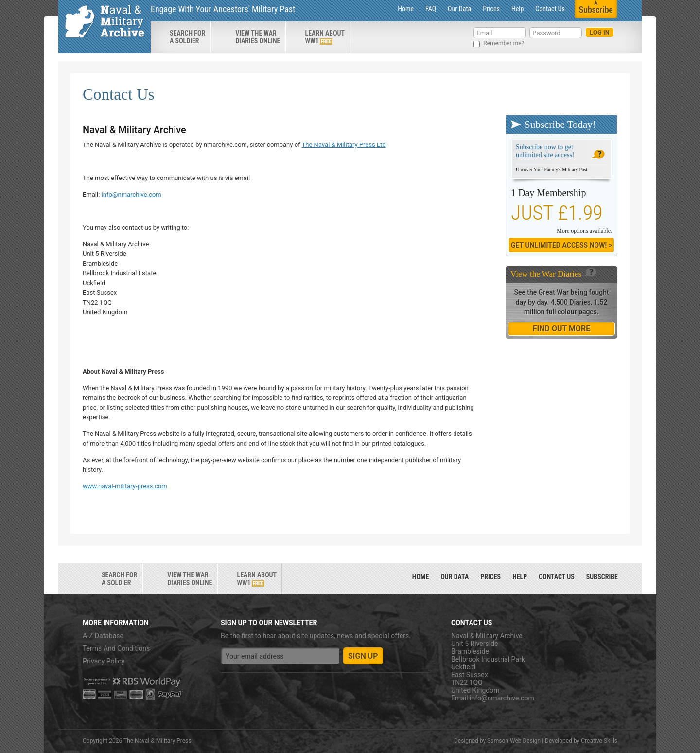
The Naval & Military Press (157, 741)
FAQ (431, 9)
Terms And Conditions (116, 648)
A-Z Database (103, 636)
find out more (561, 329)
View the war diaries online (258, 37)
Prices (491, 9)
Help (517, 9)
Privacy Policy (104, 661)
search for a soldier (187, 37)
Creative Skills (599, 741)
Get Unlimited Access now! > (561, 245)
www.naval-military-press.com (125, 486)
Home (406, 9)
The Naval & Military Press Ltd (344, 145)
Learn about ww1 (325, 37)
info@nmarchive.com (131, 194)
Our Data (459, 9)
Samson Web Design (514, 741)
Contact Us (550, 9)
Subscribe (602, 577)
